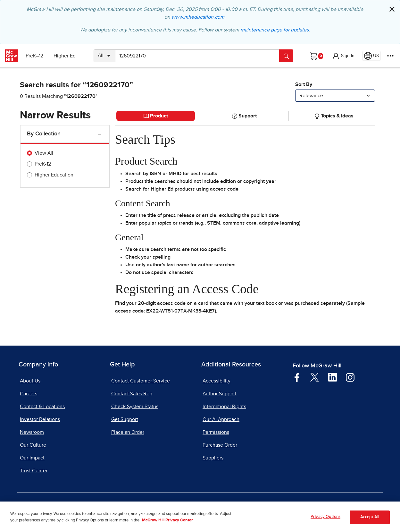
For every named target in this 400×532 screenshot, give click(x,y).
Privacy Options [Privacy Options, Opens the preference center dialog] (325, 523)
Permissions (216, 432)
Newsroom (32, 432)
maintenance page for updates (275, 30)
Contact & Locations (42, 407)
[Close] (392, 9)
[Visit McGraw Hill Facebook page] (297, 377)
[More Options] (390, 56)
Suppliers (213, 458)
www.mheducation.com (198, 17)
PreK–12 (34, 56)
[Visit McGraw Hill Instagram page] (350, 377)
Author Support (220, 394)
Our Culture (33, 445)
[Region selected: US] (371, 56)
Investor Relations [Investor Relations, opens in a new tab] (40, 419)
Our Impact (32, 458)
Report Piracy (276, 507)
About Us (30, 381)
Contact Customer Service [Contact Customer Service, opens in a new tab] (141, 381)
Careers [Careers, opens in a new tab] (29, 394)
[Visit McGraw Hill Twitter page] (315, 377)
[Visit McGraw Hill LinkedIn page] (333, 377)
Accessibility (217, 381)
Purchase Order (220, 445)
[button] (343, 56)
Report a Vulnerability (225, 507)
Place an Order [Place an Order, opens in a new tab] (128, 432)
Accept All (370, 523)
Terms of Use (93, 507)
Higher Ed (65, 56)
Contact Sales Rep (132, 394)
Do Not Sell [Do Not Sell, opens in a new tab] (176, 507)
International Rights (224, 407)
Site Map (312, 507)
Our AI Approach (221, 419)
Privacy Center (135, 507)
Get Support (125, 419)
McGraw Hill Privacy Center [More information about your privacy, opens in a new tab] (167, 527)
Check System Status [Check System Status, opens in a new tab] (135, 407)
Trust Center (34, 471)
